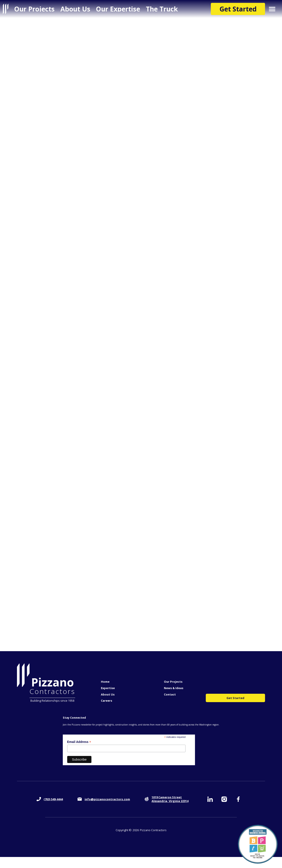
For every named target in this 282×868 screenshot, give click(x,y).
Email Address (79, 742)
